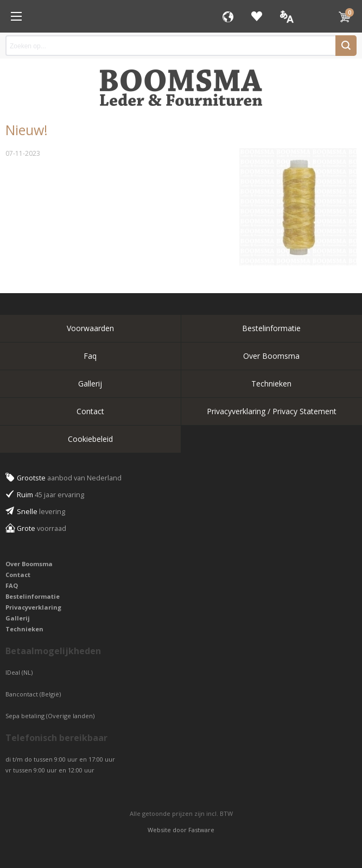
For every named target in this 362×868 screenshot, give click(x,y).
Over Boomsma (271, 356)
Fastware (201, 830)
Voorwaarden (90, 328)
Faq (90, 356)
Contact (90, 411)
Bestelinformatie (271, 328)
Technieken (271, 384)
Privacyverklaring (33, 607)
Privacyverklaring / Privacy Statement (272, 411)
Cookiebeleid (90, 439)
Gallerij (90, 384)
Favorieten (257, 16)
